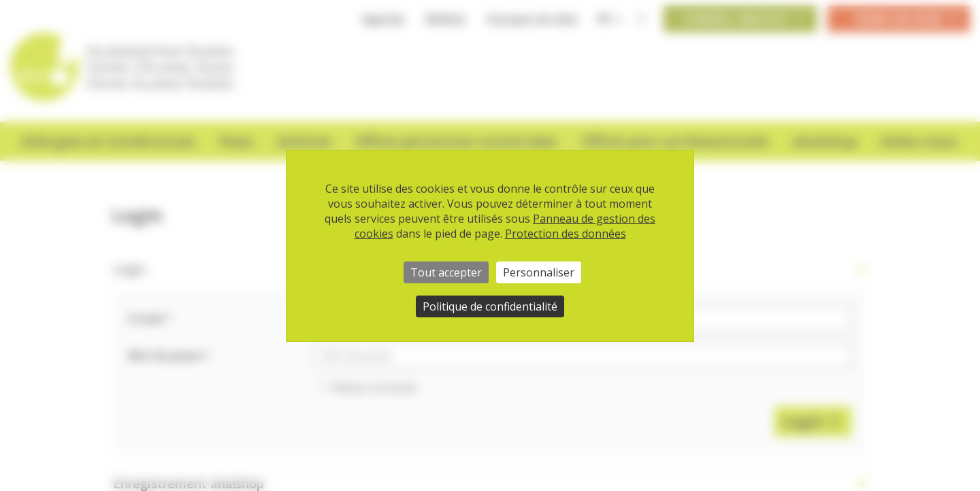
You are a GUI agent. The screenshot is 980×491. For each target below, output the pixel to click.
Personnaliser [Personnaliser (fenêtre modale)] (539, 272)
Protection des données (566, 234)
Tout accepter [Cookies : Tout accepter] (446, 272)
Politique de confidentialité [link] (490, 306)
